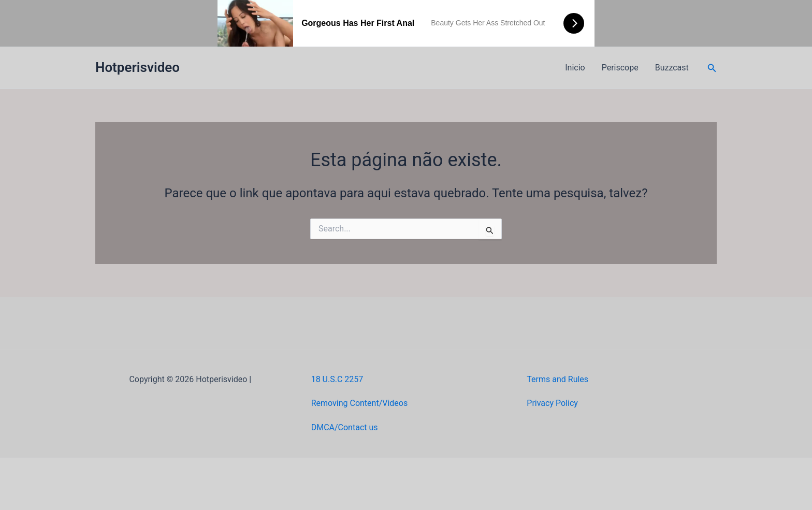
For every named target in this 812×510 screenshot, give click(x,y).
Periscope (620, 68)
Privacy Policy (552, 403)
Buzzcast (672, 68)
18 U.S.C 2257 (337, 379)
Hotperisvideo (137, 67)
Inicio (575, 68)
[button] (712, 68)
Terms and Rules (557, 379)
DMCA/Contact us (345, 427)
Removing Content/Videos (360, 403)
